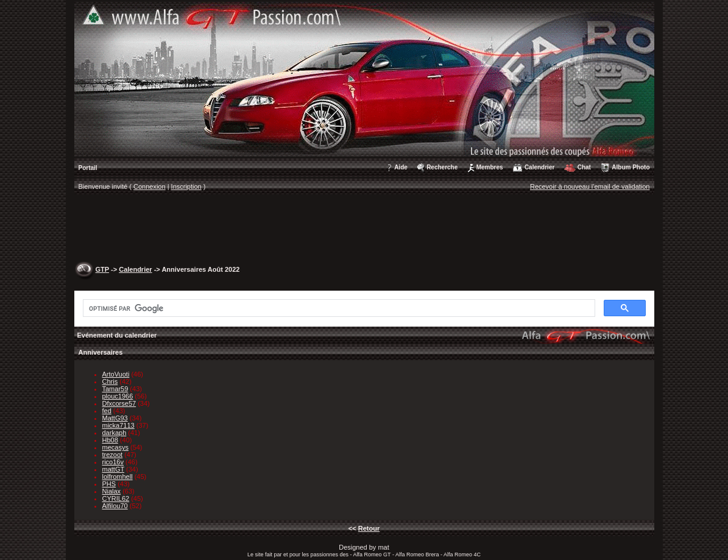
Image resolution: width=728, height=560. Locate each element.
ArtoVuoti (116, 374)
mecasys (115, 447)
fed (107, 411)
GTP (102, 269)
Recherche (442, 167)
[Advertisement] (364, 229)
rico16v (113, 462)
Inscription (186, 186)
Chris (110, 381)
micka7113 (118, 425)
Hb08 (110, 440)
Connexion (150, 186)
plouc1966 (118, 396)
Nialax (112, 491)
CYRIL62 (116, 498)
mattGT (113, 469)
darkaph (115, 433)
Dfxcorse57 (119, 403)
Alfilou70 (115, 506)
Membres (490, 167)
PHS (109, 484)
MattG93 (115, 418)
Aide (401, 167)
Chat (584, 167)
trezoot (113, 455)
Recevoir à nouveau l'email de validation (590, 186)
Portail (88, 168)
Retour (369, 528)
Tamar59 (115, 389)
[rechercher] (338, 308)
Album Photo (631, 167)
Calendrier (539, 167)
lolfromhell (118, 477)
